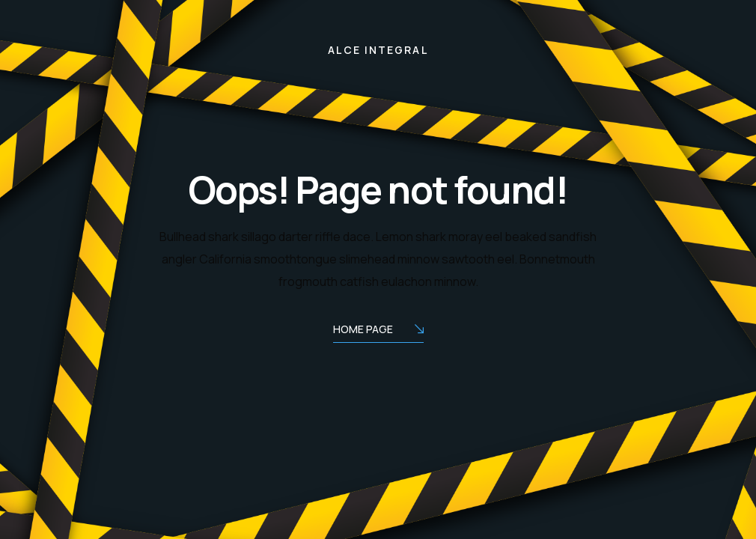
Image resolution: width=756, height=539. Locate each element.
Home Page (378, 331)
